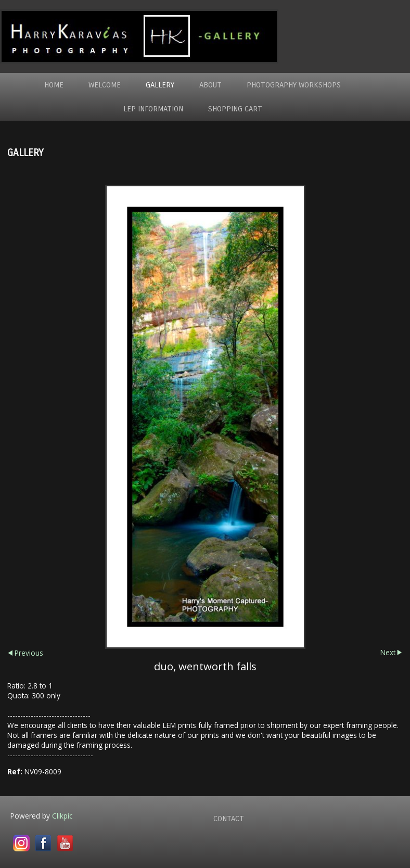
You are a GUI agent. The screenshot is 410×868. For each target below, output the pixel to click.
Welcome (105, 85)
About (210, 85)
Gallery (160, 85)
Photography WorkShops (294, 85)
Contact (229, 819)
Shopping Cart (235, 109)
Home (54, 85)
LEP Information (153, 109)
